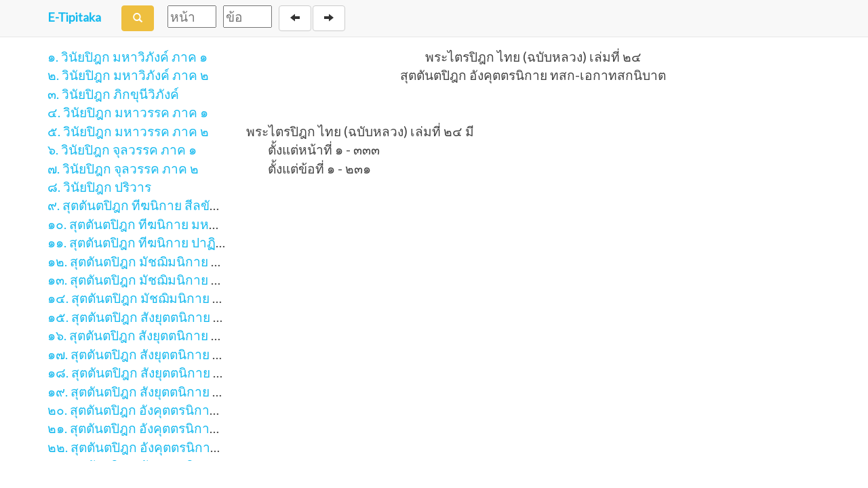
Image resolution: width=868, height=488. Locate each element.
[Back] (295, 18)
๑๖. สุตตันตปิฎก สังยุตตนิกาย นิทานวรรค (161, 335)
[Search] (138, 18)
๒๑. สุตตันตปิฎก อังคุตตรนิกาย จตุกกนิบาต (166, 428)
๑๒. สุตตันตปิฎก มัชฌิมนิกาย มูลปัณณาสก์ (166, 261)
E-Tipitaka (74, 17)
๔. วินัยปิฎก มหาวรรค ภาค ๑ (128, 112)
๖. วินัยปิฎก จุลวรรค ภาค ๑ (122, 149)
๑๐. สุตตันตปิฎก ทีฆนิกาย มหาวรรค (147, 224)
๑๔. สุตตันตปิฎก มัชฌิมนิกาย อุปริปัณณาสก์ (170, 298)
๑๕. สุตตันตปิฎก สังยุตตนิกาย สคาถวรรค (161, 317)
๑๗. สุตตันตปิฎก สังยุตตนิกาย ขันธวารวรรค (169, 354)
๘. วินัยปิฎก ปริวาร (99, 187)
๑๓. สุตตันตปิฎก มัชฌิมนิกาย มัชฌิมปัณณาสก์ (176, 280)
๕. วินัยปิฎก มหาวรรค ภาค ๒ (128, 131)
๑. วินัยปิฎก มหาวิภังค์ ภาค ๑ (127, 57)
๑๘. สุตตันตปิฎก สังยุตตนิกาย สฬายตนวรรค (170, 372)
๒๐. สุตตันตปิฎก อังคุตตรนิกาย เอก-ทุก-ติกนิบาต (182, 410)
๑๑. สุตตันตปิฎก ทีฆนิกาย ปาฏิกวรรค (151, 242)
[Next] (329, 18)
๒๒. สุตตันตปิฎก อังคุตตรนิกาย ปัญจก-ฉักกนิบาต (182, 447)
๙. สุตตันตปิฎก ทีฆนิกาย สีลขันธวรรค (152, 205)
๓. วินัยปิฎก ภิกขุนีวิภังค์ (113, 94)
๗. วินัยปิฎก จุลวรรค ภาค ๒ (123, 168)
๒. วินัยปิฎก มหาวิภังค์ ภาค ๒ (128, 75)
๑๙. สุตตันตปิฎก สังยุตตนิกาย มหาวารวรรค (168, 391)
